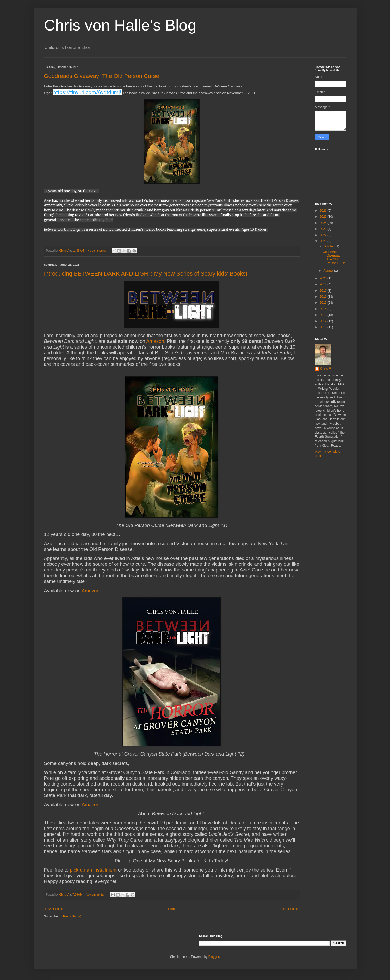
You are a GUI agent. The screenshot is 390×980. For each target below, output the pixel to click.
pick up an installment (93, 870)
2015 (324, 303)
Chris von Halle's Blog (120, 25)
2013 (324, 315)
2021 (324, 241)
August (329, 271)
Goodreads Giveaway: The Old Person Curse (102, 76)
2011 (324, 327)
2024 (324, 223)
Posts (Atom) (72, 916)
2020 (324, 278)
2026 (324, 211)
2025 (324, 217)
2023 (324, 229)
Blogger (214, 957)
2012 (324, 321)
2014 (324, 309)
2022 (324, 235)
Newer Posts (54, 909)
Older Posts (290, 909)
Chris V (326, 369)
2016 (324, 297)
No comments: (97, 251)
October (329, 246)
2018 (324, 284)
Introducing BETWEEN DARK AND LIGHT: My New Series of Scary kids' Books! (146, 274)
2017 (324, 291)
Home (172, 909)
